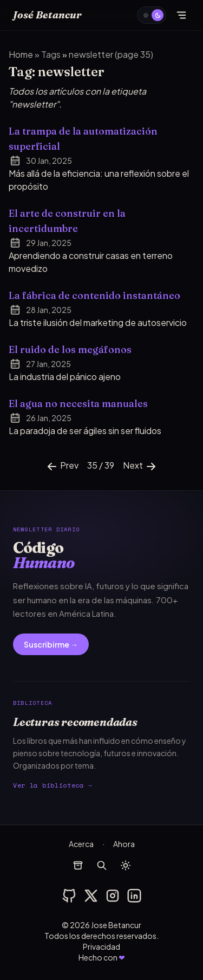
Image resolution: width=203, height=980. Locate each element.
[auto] (152, 15)
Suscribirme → (51, 644)
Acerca (81, 844)
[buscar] (102, 865)
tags (52, 54)
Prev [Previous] (62, 466)
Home (21, 54)
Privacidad (101, 946)
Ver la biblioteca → (53, 785)
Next (140, 466)
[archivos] (78, 865)
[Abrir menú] (181, 15)
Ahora (124, 844)
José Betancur (47, 15)
